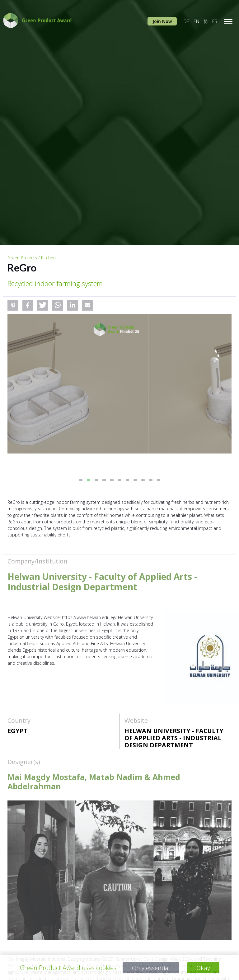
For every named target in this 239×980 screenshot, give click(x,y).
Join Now (162, 21)
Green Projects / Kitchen (32, 258)
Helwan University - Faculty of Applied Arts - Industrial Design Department (174, 738)
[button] (13, 305)
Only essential (151, 968)
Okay (204, 968)
